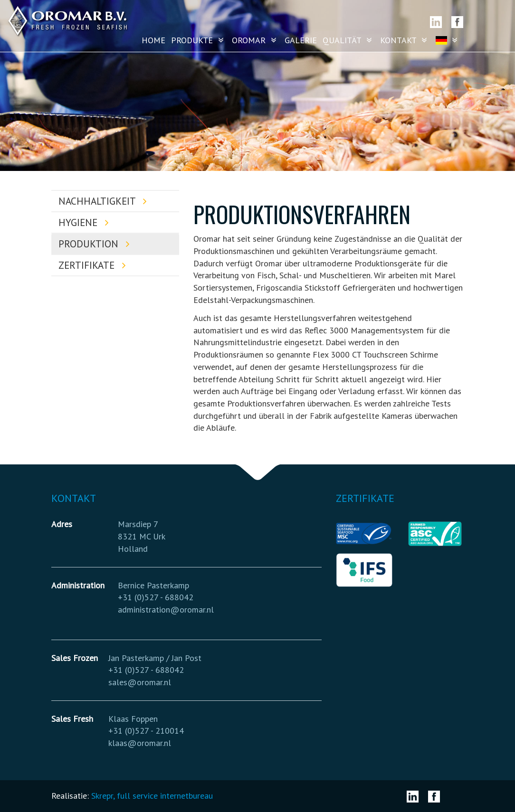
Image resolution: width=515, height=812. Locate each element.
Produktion (96, 244)
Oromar (255, 40)
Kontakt (405, 40)
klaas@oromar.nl (140, 743)
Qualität (348, 40)
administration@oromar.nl (166, 609)
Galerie (301, 40)
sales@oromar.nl (140, 682)
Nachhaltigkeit (105, 201)
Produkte (199, 40)
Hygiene (86, 222)
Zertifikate (94, 265)
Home (153, 40)
